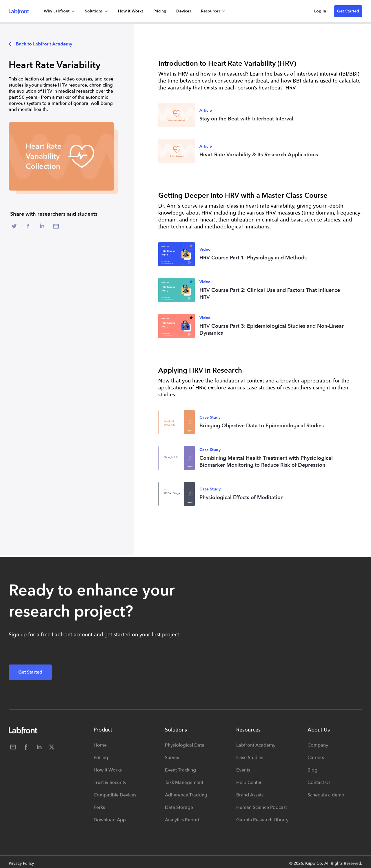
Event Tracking (180, 773)
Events (243, 773)
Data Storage (179, 810)
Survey (172, 760)
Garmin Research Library (262, 823)
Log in (320, 11)
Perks (99, 810)
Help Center (249, 785)
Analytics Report (182, 823)
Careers (316, 760)
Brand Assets (250, 798)
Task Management (184, 785)
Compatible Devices (115, 798)
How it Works (131, 11)
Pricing (160, 11)
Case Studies (250, 760)
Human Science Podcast (262, 810)
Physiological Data (185, 748)
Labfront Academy (256, 748)
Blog (312, 773)
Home (100, 748)
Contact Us (319, 785)
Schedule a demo (326, 798)
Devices (184, 11)
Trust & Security (110, 785)
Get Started (348, 11)
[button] (59, 11)
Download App (110, 823)
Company (318, 748)
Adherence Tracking (186, 798)
